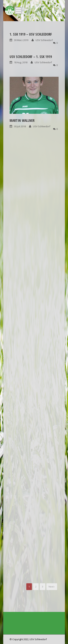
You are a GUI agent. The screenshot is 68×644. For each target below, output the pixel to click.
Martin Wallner (22, 121)
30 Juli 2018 (20, 126)
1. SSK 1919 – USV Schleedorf (31, 34)
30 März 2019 (21, 40)
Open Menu (18, 10)
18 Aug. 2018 (21, 62)
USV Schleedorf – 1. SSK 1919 (31, 57)
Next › (52, 587)
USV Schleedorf (44, 40)
